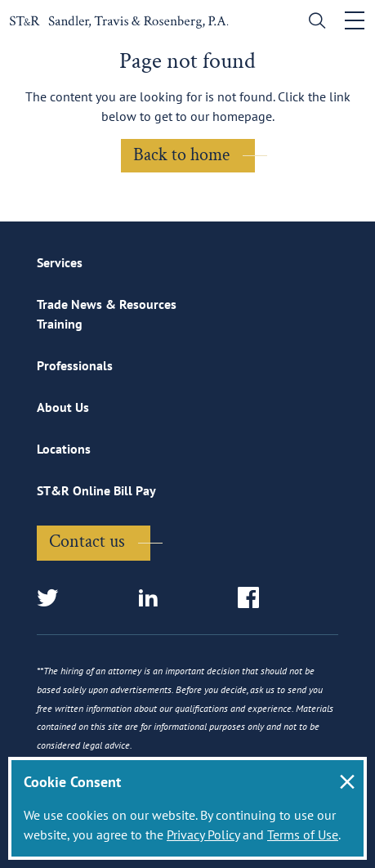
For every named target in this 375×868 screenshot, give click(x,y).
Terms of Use (303, 834)
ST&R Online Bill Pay (96, 490)
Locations (64, 449)
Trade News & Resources (107, 304)
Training (60, 324)
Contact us (87, 541)
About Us (63, 407)
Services (60, 262)
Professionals (75, 365)
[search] (313, 22)
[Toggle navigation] (355, 20)
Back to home (181, 155)
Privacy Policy (203, 834)
